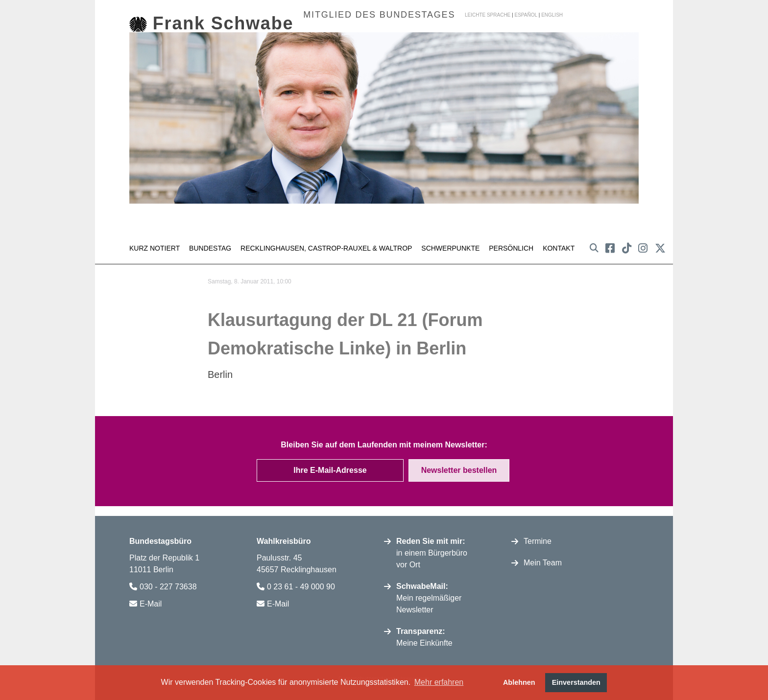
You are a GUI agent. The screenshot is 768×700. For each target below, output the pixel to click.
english (552, 15)
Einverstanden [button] (576, 682)
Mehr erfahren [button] (439, 682)
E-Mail (151, 601)
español (526, 15)
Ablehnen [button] (519, 682)
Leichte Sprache (488, 15)
